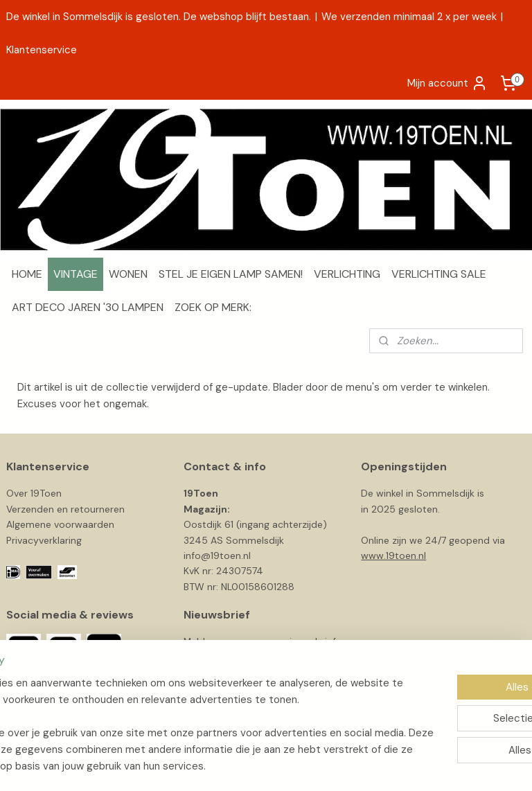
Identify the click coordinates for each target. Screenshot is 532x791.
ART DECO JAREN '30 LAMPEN (88, 307)
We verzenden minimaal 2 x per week (409, 17)
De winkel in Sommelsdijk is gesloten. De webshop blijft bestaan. (159, 17)
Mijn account (447, 83)
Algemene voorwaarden (60, 524)
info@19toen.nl (217, 556)
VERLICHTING (347, 274)
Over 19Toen (34, 493)
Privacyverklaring (44, 540)
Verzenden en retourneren (65, 509)
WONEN (128, 274)
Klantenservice (42, 50)
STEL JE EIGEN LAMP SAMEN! (231, 274)
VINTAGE (76, 274)
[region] (175, 708)
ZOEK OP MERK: (213, 307)
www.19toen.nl (393, 556)
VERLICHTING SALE (439, 274)
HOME (27, 274)
